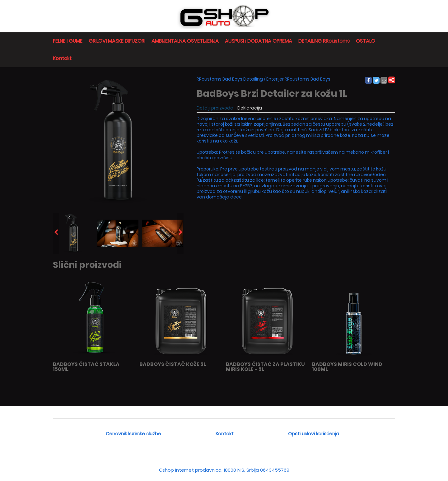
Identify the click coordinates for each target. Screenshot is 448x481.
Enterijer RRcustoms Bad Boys (298, 79)
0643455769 (275, 470)
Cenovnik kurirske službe (133, 434)
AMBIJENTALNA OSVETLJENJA (185, 41)
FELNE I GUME (68, 41)
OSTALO (366, 41)
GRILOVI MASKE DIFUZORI (117, 41)
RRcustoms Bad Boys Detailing (230, 79)
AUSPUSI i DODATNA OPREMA (259, 41)
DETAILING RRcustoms (324, 41)
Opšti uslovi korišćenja (314, 434)
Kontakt (62, 58)
